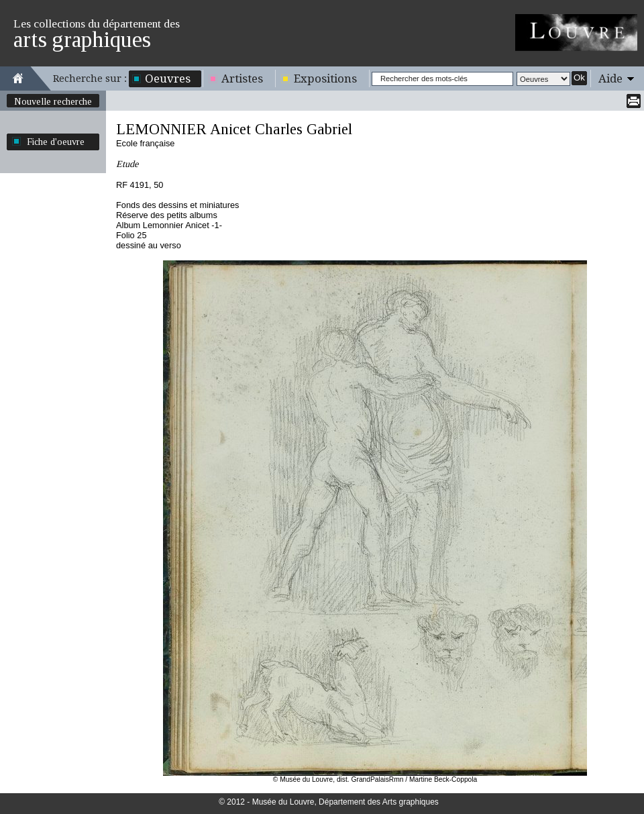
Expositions (325, 79)
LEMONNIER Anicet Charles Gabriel (234, 129)
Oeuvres (168, 79)
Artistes (242, 79)
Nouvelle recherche (53, 101)
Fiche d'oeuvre (56, 142)
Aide (610, 79)
